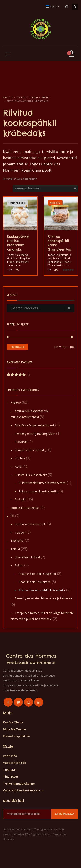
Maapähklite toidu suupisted (37, 574)
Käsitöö (16, 403)
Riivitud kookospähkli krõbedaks (42, 590)
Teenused (17, 541)
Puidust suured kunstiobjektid (38, 491)
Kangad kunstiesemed (29, 450)
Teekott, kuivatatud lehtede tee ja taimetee (43, 598)
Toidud (15, 549)
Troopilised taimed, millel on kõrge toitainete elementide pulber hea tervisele (42, 616)
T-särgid (20, 499)
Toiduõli (20, 532)
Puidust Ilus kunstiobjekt (31, 475)
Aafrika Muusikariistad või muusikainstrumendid (29, 414)
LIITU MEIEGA (65, 814)
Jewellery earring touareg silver (35, 434)
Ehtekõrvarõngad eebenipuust (34, 425)
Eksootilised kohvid (27, 557)
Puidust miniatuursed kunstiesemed (42, 483)
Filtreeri (17, 347)
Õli (12, 516)
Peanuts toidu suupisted (35, 582)
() (18, 375)
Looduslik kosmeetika (25, 508)
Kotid (18, 466)
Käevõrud (21, 442)
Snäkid (19, 565)
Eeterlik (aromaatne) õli (30, 524)
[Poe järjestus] (45, 189)
